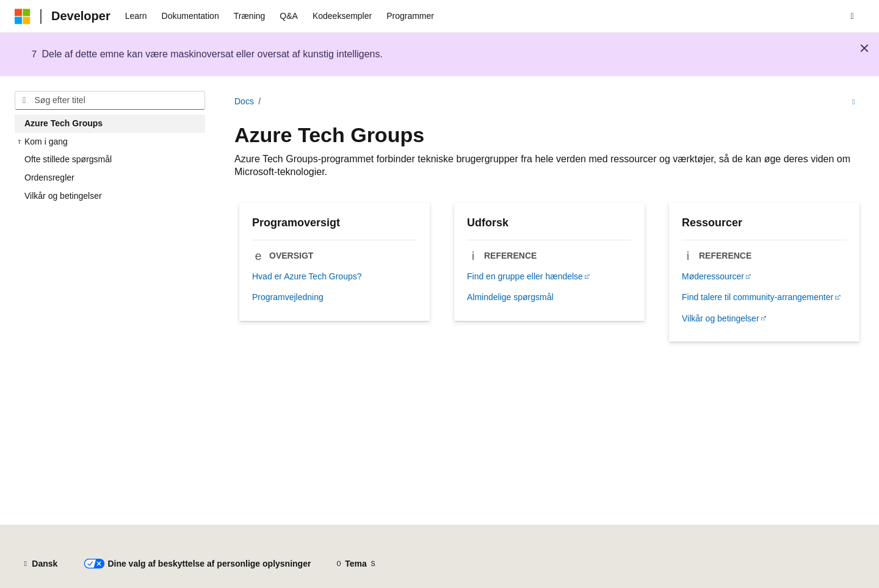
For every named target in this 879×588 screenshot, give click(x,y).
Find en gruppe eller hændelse (525, 276)
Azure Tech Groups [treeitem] (63, 123)
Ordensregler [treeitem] (49, 177)
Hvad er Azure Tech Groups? (307, 276)
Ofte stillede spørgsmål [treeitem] (68, 159)
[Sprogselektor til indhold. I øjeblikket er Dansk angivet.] (40, 564)
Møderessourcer (713, 276)
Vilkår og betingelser (721, 318)
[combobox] (110, 101)
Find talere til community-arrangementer (758, 297)
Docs (244, 101)
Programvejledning (288, 297)
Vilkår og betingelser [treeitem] (63, 196)
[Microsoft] (23, 16)
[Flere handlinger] (854, 102)
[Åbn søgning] (852, 16)
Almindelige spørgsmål (510, 297)
